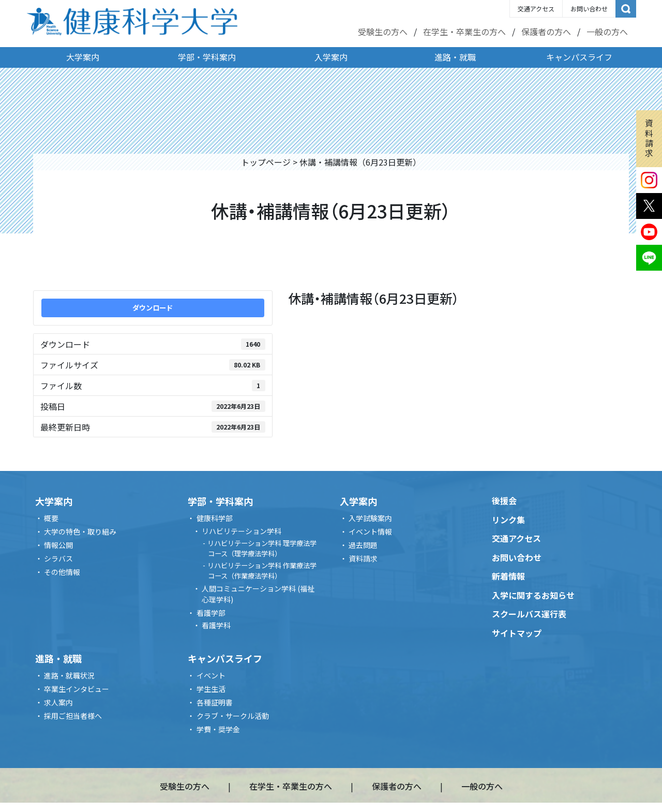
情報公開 (58, 545)
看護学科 (216, 625)
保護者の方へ (546, 32)
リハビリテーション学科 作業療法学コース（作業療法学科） (262, 571)
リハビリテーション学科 (242, 531)
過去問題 (363, 545)
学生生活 (211, 689)
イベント (211, 675)
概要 (51, 518)
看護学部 (211, 613)
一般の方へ (607, 32)
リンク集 (508, 520)
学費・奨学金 (218, 729)
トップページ (266, 162)
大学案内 (83, 57)
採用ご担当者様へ (73, 716)
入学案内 (331, 57)
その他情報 (62, 572)
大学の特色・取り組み (80, 532)
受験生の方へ (383, 32)
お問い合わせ (589, 9)
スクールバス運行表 (529, 614)
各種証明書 (215, 702)
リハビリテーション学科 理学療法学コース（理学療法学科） (262, 548)
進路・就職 (455, 57)
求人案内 (58, 702)
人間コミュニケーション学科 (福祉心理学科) (258, 594)
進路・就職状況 (69, 675)
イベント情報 (370, 532)
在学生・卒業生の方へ (464, 32)
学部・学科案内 (207, 57)
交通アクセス (536, 9)
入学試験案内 (370, 518)
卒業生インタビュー (77, 689)
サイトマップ (517, 633)
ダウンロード (153, 308)
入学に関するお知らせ (533, 595)
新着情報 (508, 576)
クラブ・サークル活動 (233, 716)
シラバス (58, 558)
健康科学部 (215, 518)
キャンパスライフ (579, 57)
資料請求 (649, 138)
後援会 (504, 500)
